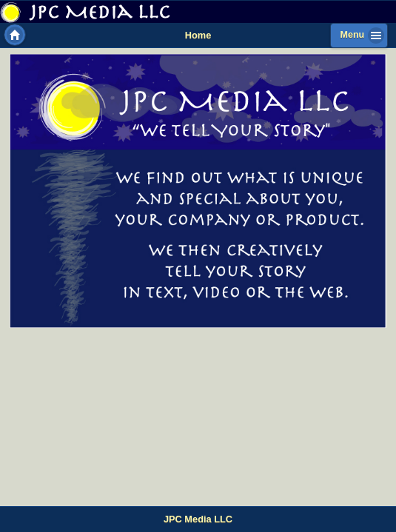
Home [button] (15, 35)
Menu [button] (353, 35)
